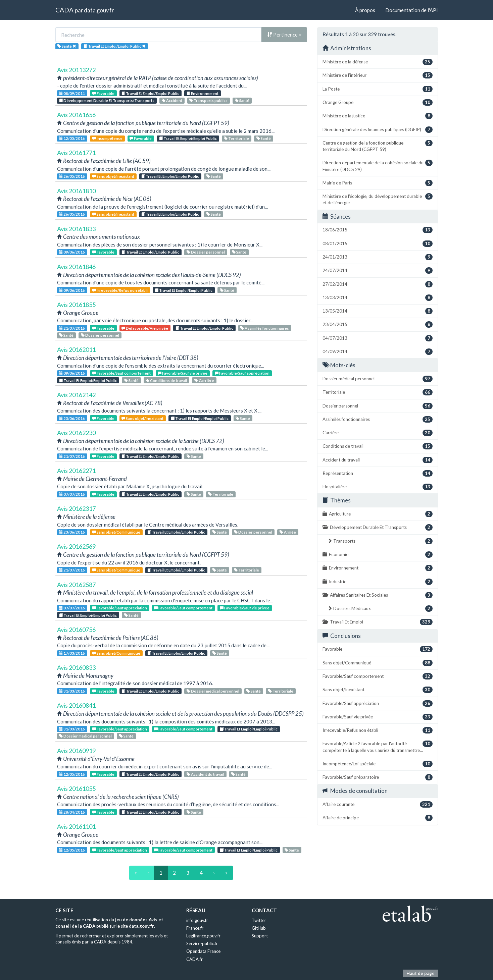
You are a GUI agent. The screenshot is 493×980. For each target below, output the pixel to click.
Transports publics (208, 100)
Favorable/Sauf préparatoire (378, 777)
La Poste (378, 89)
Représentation (378, 473)
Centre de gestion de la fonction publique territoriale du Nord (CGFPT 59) (378, 146)
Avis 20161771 (76, 153)
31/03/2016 (72, 691)
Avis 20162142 (76, 395)
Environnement (203, 93)
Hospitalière (378, 487)
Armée (288, 532)
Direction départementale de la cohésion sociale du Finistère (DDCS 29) (378, 166)
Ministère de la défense (378, 62)
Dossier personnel (206, 252)
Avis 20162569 (76, 546)
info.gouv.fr (197, 920)
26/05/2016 (72, 176)
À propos (365, 10)
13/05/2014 (378, 311)
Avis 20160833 (76, 667)
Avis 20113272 (76, 70)
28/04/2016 (72, 812)
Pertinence (284, 35)
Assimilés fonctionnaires (265, 328)
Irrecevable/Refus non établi (120, 290)
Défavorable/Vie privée (145, 328)
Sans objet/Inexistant (113, 176)
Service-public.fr (202, 943)
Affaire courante (378, 804)
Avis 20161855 (76, 305)
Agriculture (378, 514)
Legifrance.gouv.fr (203, 936)
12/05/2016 (72, 138)
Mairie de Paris (378, 183)
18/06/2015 (378, 230)
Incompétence (107, 138)
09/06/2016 (72, 252)
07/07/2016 (72, 494)
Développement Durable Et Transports (378, 527)
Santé (242, 100)
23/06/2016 (72, 418)
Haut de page (421, 973)
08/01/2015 (378, 244)
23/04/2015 (378, 324)
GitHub (259, 928)
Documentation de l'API (412, 10)
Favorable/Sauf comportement (121, 373)
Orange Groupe (378, 102)
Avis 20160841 (76, 705)
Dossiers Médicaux (380, 609)
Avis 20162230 (76, 433)
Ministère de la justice (378, 116)
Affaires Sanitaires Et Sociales (378, 595)
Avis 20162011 (76, 349)
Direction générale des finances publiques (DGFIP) (378, 130)
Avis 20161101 (76, 826)
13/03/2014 (378, 298)
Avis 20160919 (76, 751)
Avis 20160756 (76, 630)
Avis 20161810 (76, 191)
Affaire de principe (378, 818)
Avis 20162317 (76, 508)
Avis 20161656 (76, 115)
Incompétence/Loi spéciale (378, 764)
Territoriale (236, 138)
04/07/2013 (378, 338)
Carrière (204, 380)
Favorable (103, 93)
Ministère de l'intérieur (378, 75)
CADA (64, 10)
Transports (380, 541)
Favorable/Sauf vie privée (183, 373)
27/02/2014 (378, 284)
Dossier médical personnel (213, 691)
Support (260, 936)
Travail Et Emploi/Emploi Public (150, 93)
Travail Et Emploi (378, 622)
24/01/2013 (378, 257)
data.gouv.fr (99, 10)
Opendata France (203, 951)
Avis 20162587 (76, 585)
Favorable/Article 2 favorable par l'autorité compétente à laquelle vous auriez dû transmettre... (378, 747)
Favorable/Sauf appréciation (242, 373)
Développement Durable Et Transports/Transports (107, 100)
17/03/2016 (72, 653)
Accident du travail (205, 774)
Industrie (378, 582)
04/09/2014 (378, 352)
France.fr (195, 928)
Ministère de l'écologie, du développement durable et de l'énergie (378, 199)
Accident (172, 100)
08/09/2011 (72, 93)
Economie (378, 555)
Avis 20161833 (76, 229)
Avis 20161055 (76, 788)
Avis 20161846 (76, 267)
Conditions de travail (166, 380)
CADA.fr (194, 959)
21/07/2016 (72, 328)
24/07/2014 (378, 270)
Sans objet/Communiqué (116, 532)
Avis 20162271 (76, 471)
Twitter (259, 920)
